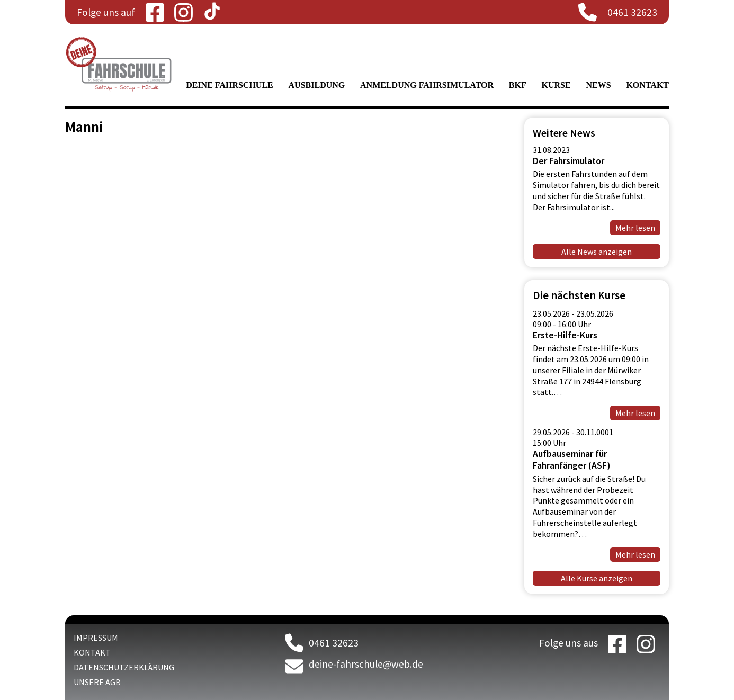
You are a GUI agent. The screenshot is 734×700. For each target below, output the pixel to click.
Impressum (96, 638)
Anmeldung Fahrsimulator (427, 85)
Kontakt (647, 85)
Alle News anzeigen (597, 252)
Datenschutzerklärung (124, 667)
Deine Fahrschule (230, 85)
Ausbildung (317, 85)
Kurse (556, 85)
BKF (518, 85)
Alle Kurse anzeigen (597, 578)
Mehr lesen (635, 228)
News (598, 85)
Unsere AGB (97, 682)
